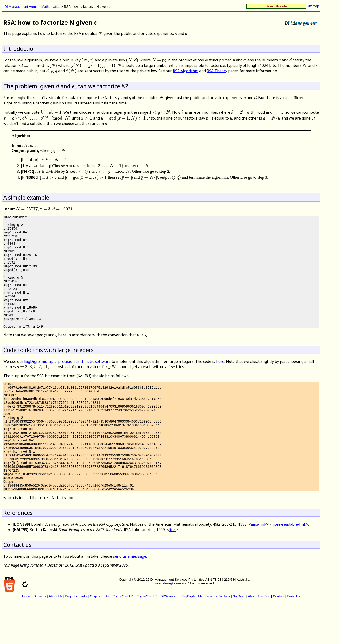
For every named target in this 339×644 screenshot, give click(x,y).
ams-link (258, 566)
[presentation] (100, 33)
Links (83, 638)
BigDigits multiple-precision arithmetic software (67, 383)
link (172, 571)
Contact (278, 638)
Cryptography (100, 638)
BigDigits (189, 638)
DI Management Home (21, 7)
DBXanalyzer (170, 638)
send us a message (130, 598)
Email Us (294, 638)
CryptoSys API (123, 638)
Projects (71, 638)
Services (40, 638)
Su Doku (239, 638)
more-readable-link (289, 566)
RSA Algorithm (186, 71)
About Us (56, 638)
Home (26, 638)
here (220, 383)
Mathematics (51, 7)
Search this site (276, 6)
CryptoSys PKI (147, 638)
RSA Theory (217, 71)
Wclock (225, 638)
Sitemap (313, 6)
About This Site (259, 638)
